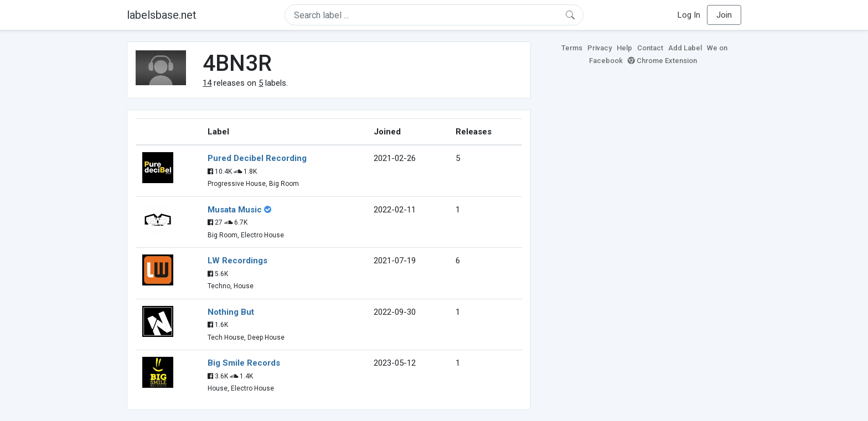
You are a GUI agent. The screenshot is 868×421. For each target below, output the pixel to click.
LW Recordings (237, 261)
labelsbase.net (162, 15)
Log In (689, 15)
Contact (650, 48)
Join (724, 15)
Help (624, 48)
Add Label (685, 48)
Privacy (600, 48)
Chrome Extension (662, 61)
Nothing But (231, 312)
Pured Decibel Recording (257, 158)
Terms (572, 48)
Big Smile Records (244, 363)
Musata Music (235, 210)
